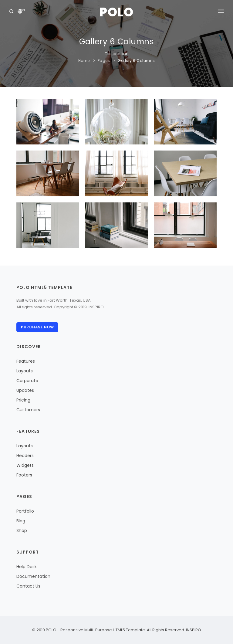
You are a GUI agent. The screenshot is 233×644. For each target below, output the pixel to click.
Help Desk (27, 567)
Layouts (25, 371)
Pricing (23, 400)
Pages (104, 61)
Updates (25, 390)
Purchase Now (37, 327)
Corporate (27, 381)
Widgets (25, 465)
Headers (25, 456)
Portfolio (25, 511)
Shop (22, 530)
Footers (24, 475)
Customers (28, 410)
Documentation (33, 576)
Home (84, 61)
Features (26, 361)
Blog (21, 521)
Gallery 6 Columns (136, 61)
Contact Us (28, 586)
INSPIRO (193, 630)
